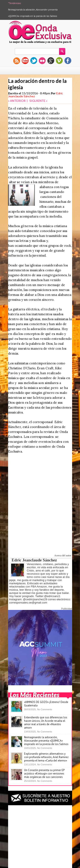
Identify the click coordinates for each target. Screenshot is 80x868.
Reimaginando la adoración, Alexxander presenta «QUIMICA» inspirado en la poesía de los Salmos (46, 741)
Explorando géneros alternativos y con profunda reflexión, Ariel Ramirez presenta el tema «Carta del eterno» (46, 757)
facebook (68, 61)
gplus (51, 61)
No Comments (45, 709)
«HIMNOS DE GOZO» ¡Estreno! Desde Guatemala (46, 704)
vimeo (59, 61)
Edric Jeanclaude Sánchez (34, 560)
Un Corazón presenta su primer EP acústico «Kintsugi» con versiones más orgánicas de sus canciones (44, 774)
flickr (42, 61)
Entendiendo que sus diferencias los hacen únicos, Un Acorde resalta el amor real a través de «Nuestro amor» (46, 723)
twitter (34, 61)
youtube (25, 61)
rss (17, 61)
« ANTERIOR (17, 101)
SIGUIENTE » (38, 101)
